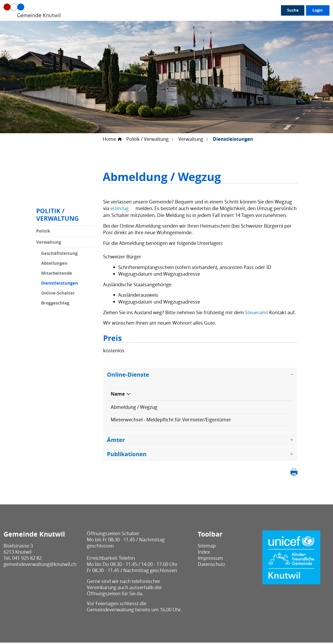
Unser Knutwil (18, 26)
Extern (278, 407)
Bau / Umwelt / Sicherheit (209, 26)
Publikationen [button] (127, 455)
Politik (43, 231)
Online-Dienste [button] (128, 375)
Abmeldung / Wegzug (134, 407)
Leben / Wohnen (161, 26)
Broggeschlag (55, 303)
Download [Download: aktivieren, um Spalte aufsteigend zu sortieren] (268, 394)
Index (204, 553)
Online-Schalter (58, 293)
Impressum (210, 559)
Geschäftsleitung (59, 254)
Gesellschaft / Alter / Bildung (111, 26)
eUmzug (122, 209)
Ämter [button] (116, 441)
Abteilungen (54, 264)
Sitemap (207, 547)
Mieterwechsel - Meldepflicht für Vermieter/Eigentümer (171, 420)
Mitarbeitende (57, 273)
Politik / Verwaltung (57, 26)
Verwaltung (49, 242)
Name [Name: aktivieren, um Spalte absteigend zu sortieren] (118, 394)
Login (278, 26)
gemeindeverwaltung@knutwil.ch (40, 566)
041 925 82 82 (27, 559)
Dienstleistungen (68, 283)
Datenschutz (211, 566)
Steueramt (256, 312)
